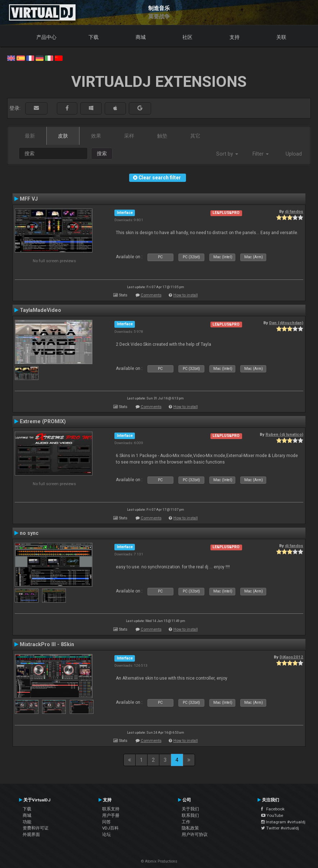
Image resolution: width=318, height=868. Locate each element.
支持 (235, 37)
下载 (94, 37)
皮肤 (63, 136)
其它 (195, 136)
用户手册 (111, 815)
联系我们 (190, 815)
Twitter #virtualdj (280, 828)
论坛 (106, 835)
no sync (29, 533)
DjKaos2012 (291, 657)
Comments (151, 295)
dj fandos (294, 211)
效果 (96, 136)
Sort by (227, 154)
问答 (106, 822)
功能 (27, 822)
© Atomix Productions (159, 861)
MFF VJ (29, 199)
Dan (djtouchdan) (286, 323)
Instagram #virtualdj (283, 822)
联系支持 (111, 809)
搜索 (102, 153)
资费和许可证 (36, 828)
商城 (141, 37)
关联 (281, 37)
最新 (30, 136)
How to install (186, 295)
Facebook (273, 809)
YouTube (272, 815)
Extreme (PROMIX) (43, 421)
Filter (261, 154)
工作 (186, 822)
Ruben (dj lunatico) (284, 434)
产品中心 (46, 37)
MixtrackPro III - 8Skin (47, 644)
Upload (294, 154)
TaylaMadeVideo (40, 310)
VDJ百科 (110, 828)
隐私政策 (190, 828)
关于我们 (190, 809)
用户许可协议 (195, 835)
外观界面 (31, 835)
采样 (129, 136)
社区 (187, 37)
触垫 (162, 136)
